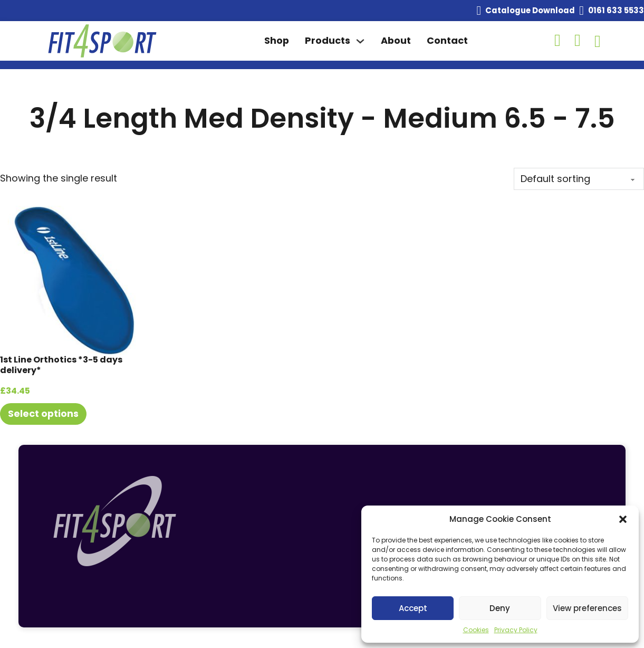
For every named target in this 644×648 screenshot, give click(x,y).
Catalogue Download (530, 10)
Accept (413, 608)
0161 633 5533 (616, 10)
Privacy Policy (516, 630)
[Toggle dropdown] (360, 41)
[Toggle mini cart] (598, 41)
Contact (447, 40)
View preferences (587, 608)
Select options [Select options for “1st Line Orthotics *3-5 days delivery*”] (43, 413)
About (396, 40)
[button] (623, 519)
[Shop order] (579, 179)
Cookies (476, 630)
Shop (277, 40)
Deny (500, 608)
